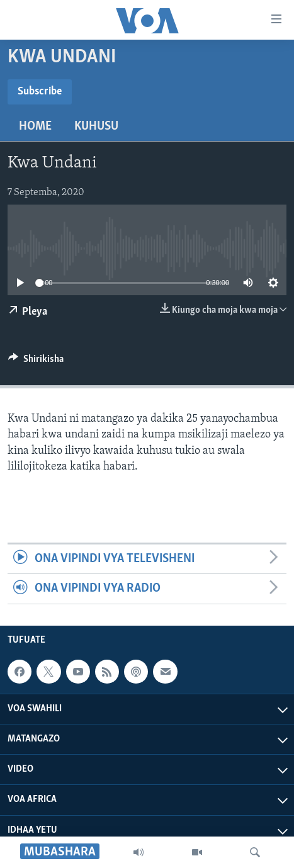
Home (35, 127)
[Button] (36, 362)
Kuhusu (96, 127)
